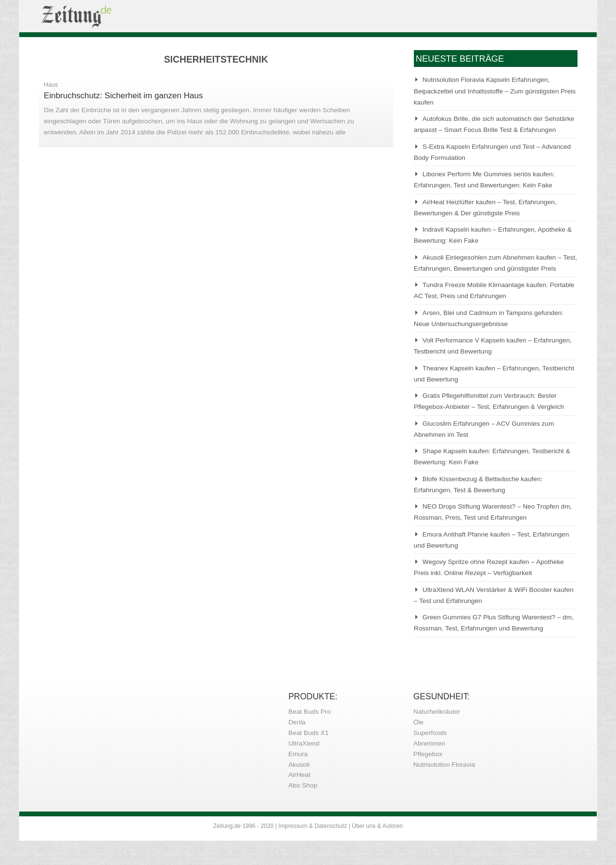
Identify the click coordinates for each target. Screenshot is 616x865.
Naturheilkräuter (437, 712)
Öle (418, 722)
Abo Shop (303, 785)
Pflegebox (428, 754)
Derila (297, 722)
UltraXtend (304, 743)
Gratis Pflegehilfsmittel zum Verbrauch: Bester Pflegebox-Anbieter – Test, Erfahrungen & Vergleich (489, 401)
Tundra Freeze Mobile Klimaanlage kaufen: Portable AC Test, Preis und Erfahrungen (494, 290)
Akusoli (299, 765)
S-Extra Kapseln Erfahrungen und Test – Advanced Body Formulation (492, 152)
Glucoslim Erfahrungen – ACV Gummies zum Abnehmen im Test (484, 429)
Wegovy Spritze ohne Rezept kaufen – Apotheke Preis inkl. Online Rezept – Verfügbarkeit (489, 567)
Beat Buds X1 (308, 733)
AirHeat (299, 775)
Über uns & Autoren (377, 826)
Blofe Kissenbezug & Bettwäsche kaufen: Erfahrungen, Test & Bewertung (478, 485)
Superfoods (430, 733)
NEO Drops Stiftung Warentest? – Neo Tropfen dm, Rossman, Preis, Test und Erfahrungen (493, 512)
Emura (298, 754)
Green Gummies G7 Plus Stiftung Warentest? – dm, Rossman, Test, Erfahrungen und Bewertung (494, 623)
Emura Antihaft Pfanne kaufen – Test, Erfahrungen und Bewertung (492, 540)
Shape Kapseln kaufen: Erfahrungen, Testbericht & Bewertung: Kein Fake (492, 457)
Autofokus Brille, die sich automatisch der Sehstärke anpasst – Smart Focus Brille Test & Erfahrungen (494, 124)
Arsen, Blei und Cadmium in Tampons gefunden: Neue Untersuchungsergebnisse (489, 318)
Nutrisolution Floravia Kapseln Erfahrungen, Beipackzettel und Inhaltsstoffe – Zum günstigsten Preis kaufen (495, 91)
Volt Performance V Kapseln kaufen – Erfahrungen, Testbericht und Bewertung (493, 346)
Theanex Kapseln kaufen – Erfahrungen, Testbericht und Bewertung (494, 374)
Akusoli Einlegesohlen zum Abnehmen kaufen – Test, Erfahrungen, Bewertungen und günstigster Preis (495, 263)
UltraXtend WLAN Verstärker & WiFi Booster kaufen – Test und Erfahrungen (494, 595)
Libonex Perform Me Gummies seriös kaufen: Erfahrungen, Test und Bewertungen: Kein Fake (484, 180)
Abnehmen (429, 743)
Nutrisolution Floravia (444, 765)
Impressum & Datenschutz (313, 826)
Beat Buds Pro (309, 712)
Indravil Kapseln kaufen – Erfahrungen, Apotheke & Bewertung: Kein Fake (493, 235)
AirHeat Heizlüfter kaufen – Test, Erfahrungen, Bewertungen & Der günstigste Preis (485, 208)
